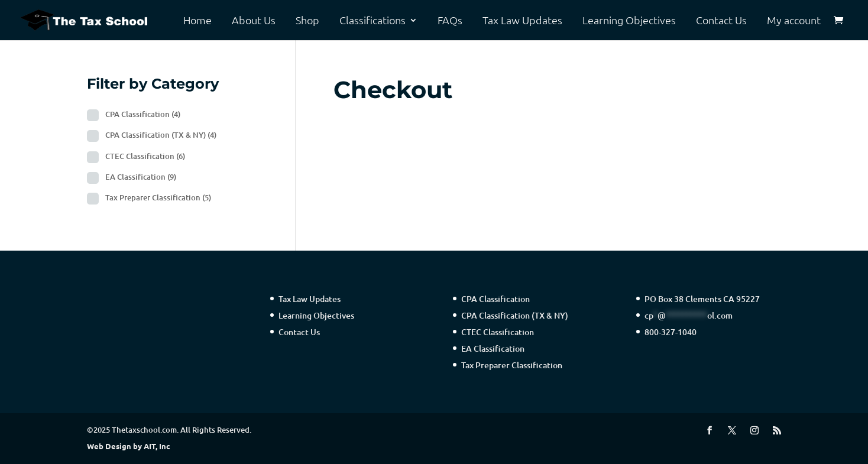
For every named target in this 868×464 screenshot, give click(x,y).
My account (794, 21)
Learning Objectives (629, 21)
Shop (307, 21)
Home (197, 21)
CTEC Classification (145, 156)
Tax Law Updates (522, 21)
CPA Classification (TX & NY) (161, 135)
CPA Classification (143, 114)
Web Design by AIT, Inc (129, 446)
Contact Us (721, 21)
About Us (254, 21)
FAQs (450, 21)
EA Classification (141, 177)
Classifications (373, 21)
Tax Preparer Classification (158, 197)
